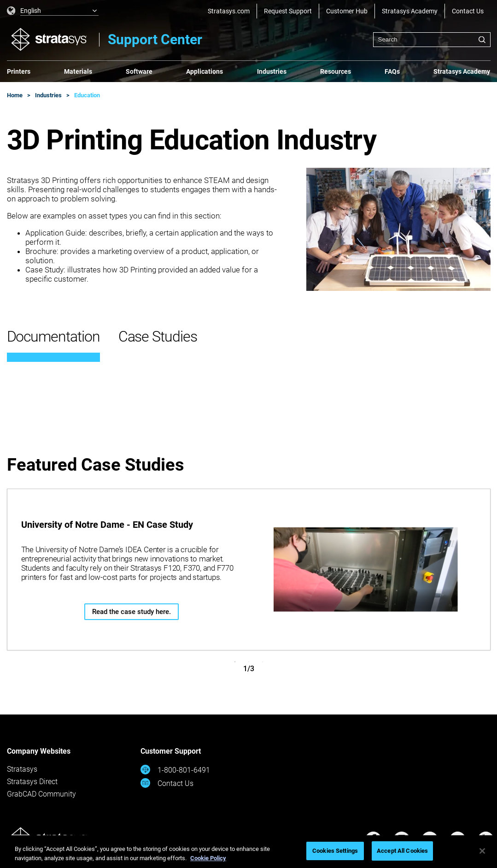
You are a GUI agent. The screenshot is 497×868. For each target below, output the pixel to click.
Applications (205, 71)
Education (87, 95)
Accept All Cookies (402, 851)
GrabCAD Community (41, 794)
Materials (78, 71)
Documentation (53, 337)
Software (139, 71)
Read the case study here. (132, 612)
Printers (19, 71)
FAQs (392, 71)
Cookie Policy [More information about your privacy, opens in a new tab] (208, 858)
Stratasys (22, 769)
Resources (336, 71)
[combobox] (432, 40)
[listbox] (53, 11)
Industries (272, 71)
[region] (249, 852)
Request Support (288, 11)
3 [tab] (263, 662)
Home (15, 95)
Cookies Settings (335, 851)
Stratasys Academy (410, 11)
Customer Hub (347, 11)
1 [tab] (235, 662)
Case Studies (158, 337)
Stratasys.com (229, 11)
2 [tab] (249, 662)
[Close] (482, 851)
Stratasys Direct (32, 782)
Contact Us (468, 11)
